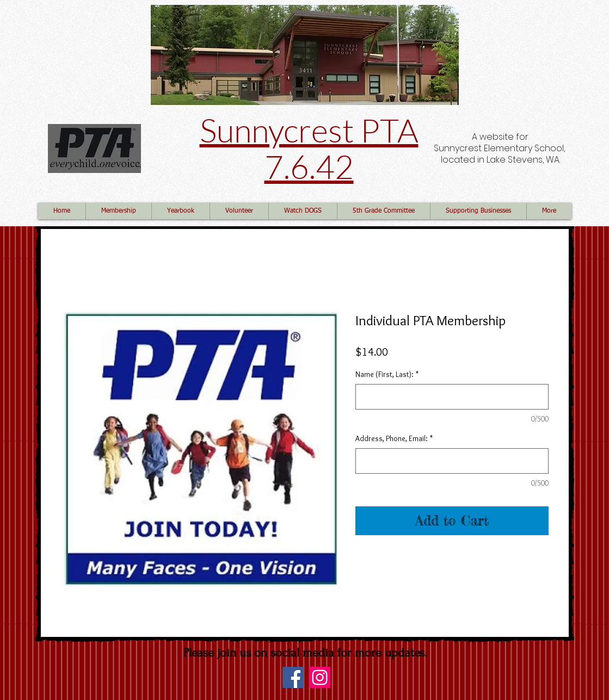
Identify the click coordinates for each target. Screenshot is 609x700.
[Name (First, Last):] (452, 397)
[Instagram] (320, 677)
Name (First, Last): (387, 374)
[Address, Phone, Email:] (452, 461)
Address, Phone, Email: (394, 438)
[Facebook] (293, 677)
